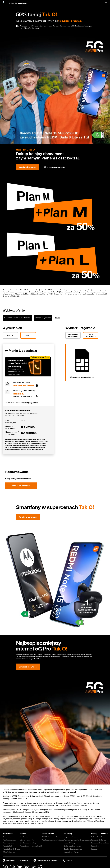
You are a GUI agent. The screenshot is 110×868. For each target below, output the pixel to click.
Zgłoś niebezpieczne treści (73, 849)
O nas (103, 837)
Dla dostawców (96, 843)
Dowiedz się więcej (28, 517)
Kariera (104, 840)
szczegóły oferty (30, 403)
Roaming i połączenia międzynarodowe (77, 840)
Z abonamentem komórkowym (17, 318)
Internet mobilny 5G (27, 840)
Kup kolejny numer (28, 167)
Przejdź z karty (8, 846)
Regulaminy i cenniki (71, 837)
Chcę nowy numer (43, 318)
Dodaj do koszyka (21, 486)
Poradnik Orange (70, 843)
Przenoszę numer (9, 843)
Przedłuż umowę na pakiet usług (53, 840)
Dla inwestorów (96, 837)
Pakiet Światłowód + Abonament (53, 837)
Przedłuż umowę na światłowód (31, 846)
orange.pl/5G (43, 812)
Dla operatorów (96, 840)
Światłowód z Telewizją (28, 843)
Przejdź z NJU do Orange (11, 849)
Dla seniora (95, 849)
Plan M (10, 335)
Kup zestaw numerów (55, 167)
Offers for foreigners (9, 852)
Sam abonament (91, 335)
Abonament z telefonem (73, 335)
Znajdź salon (106, 843)
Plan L (28, 335)
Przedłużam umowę (9, 840)
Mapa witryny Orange (71, 852)
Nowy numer (7, 837)
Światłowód (24, 837)
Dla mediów (95, 846)
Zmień (57, 318)
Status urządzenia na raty (73, 846)
